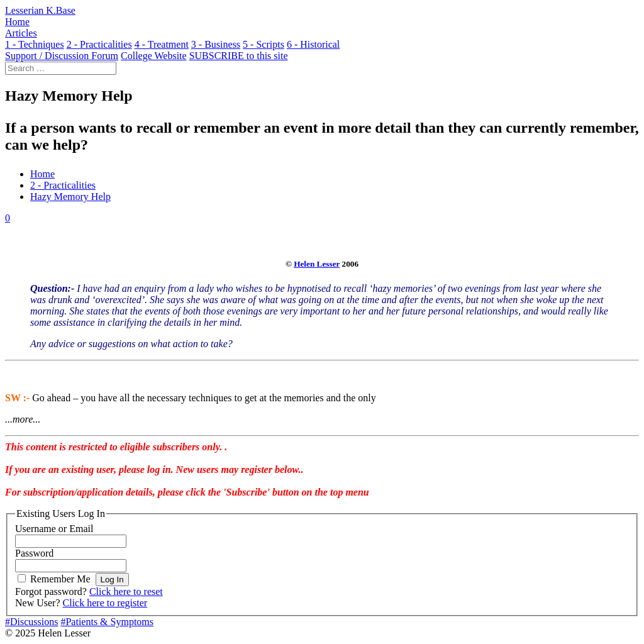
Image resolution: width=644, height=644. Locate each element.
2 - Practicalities (63, 185)
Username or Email (54, 529)
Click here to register (105, 603)
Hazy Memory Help (70, 197)
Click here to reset (126, 591)
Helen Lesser (317, 264)
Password (34, 553)
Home (42, 174)
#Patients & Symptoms (107, 622)
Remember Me (60, 579)
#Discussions (31, 622)
